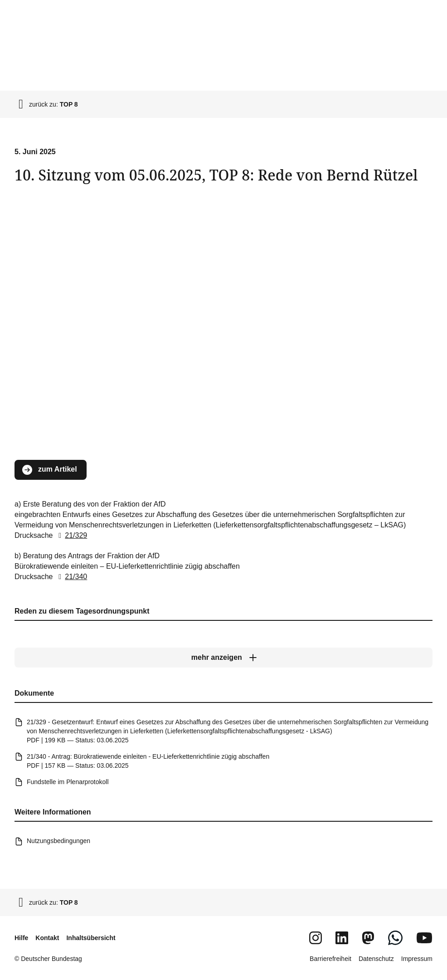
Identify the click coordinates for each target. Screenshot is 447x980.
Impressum (417, 959)
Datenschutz (376, 959)
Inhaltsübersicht (91, 938)
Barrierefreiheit (330, 959)
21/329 (71, 535)
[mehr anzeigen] (223, 658)
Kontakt (47, 938)
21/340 (71, 577)
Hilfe (21, 938)
